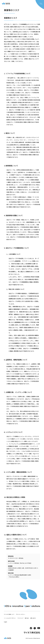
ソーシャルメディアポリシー (10, 618)
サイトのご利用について (9, 614)
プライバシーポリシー (21, 614)
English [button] (5, 622)
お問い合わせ (33, 618)
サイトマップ (20, 618)
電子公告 (27, 618)
